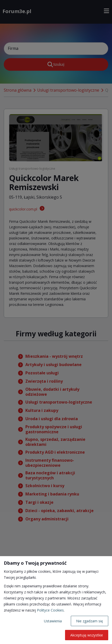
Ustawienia (53, 621)
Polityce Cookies (50, 610)
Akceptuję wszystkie (87, 635)
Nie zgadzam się (90, 621)
